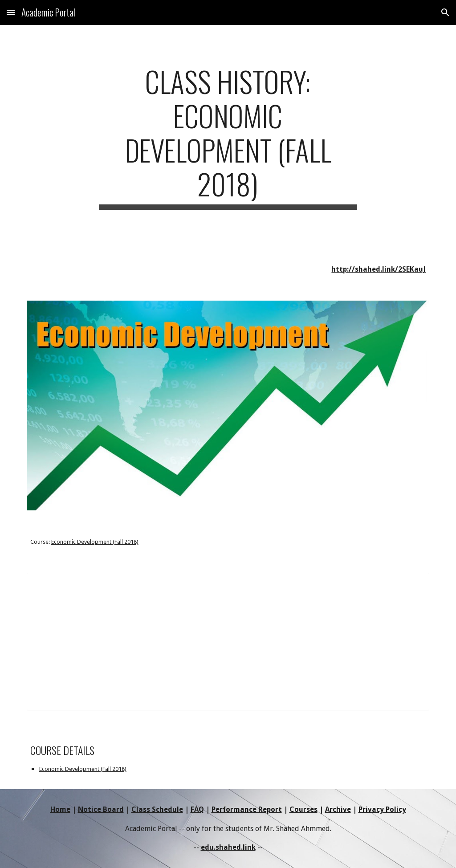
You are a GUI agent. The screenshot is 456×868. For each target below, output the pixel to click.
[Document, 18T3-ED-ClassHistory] (228, 642)
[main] (228, 137)
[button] (11, 12)
